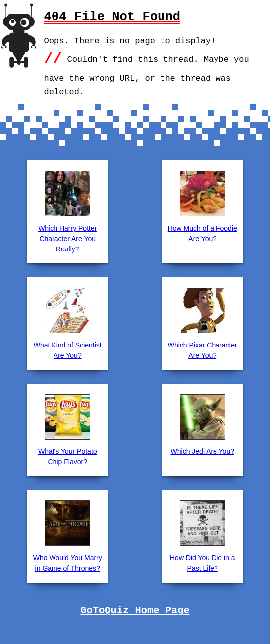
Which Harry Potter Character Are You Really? (67, 239)
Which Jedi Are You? (203, 451)
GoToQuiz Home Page (135, 611)
